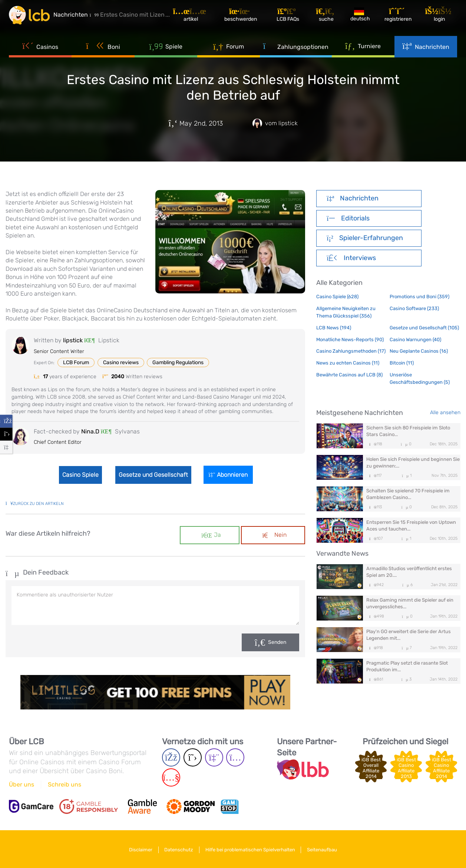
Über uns (22, 784)
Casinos (40, 48)
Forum (229, 48)
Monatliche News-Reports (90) (350, 340)
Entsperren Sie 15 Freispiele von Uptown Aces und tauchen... (411, 526)
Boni (103, 48)
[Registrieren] (399, 16)
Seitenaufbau (325, 849)
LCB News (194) (334, 328)
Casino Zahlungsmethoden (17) (351, 351)
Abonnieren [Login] (231, 475)
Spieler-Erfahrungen (365, 238)
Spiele (166, 48)
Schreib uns (65, 784)
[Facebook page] (171, 757)
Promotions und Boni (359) (419, 297)
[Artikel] (194, 16)
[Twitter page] (193, 757)
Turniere (363, 48)
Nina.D (90, 431)
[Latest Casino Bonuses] (31, 16)
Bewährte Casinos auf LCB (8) (349, 375)
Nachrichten (426, 48)
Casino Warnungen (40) (415, 340)
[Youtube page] (171, 777)
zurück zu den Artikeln (35, 504)
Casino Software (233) (414, 308)
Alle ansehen (445, 413)
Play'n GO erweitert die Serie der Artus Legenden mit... (409, 635)
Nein (275, 535)
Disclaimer (138, 849)
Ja (211, 535)
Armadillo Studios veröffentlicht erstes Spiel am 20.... (409, 572)
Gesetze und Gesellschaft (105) (424, 328)
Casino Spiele (79, 475)
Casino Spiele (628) (337, 297)
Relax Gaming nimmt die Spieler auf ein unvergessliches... (410, 603)
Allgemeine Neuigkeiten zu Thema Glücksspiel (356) (346, 312)
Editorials (348, 218)
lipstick (73, 340)
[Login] (441, 16)
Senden (277, 642)
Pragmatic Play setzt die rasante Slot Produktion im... (407, 666)
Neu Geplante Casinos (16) (419, 351)
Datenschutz (178, 849)
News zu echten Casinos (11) (348, 363)
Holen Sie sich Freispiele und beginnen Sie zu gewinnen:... (413, 463)
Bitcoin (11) (402, 363)
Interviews (351, 258)
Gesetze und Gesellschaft (154, 475)
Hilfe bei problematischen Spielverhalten (251, 849)
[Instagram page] (235, 757)
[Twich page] (214, 757)
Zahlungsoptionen (296, 48)
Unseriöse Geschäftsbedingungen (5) (420, 378)
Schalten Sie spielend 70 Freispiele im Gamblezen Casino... (408, 494)
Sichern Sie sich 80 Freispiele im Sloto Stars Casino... (408, 431)
